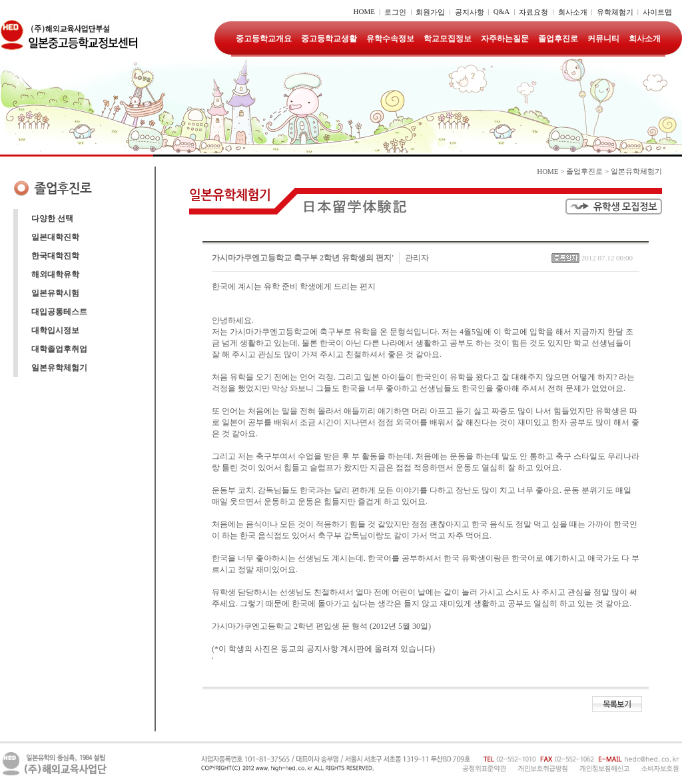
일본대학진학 (55, 237)
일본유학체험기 (59, 368)
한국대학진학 (55, 256)
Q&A (502, 11)
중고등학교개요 (264, 39)
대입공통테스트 (59, 312)
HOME (364, 11)
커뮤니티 (603, 39)
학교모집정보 (448, 39)
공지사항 (470, 12)
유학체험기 (615, 12)
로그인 (395, 12)
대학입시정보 (55, 330)
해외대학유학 (55, 274)
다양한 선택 (52, 218)
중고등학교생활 (329, 39)
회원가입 (430, 12)
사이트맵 (657, 12)
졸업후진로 (558, 39)
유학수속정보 (390, 39)
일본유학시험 (55, 293)
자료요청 (533, 12)
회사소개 (573, 12)
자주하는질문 (505, 39)
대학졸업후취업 (59, 349)
